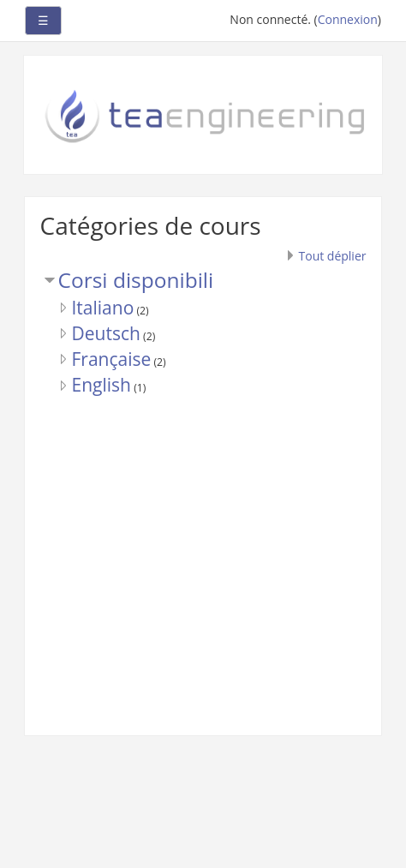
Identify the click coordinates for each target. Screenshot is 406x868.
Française (112, 359)
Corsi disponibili (136, 280)
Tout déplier (333, 256)
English (101, 385)
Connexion (348, 19)
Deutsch (106, 333)
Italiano (103, 308)
